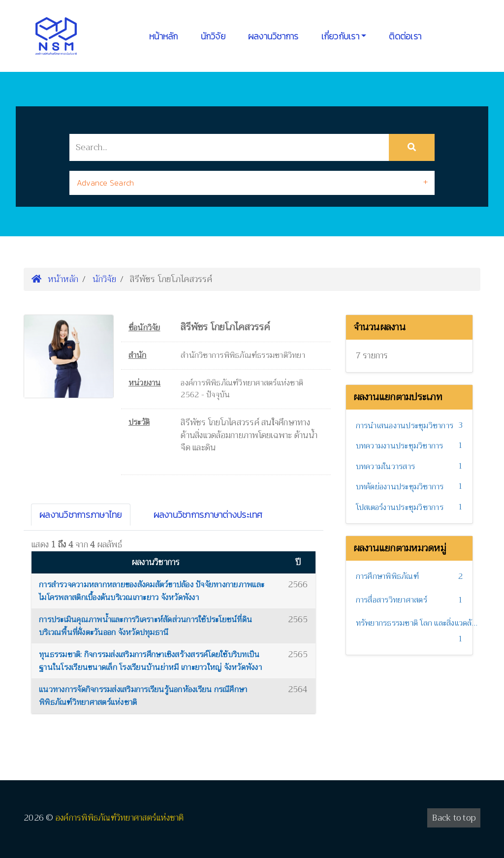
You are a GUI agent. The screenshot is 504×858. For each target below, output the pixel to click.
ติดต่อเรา (405, 36)
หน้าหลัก (164, 36)
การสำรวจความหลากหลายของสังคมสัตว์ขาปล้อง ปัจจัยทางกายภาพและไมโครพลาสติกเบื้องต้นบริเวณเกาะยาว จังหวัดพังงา (152, 591)
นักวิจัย (213, 36)
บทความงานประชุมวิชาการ (400, 446)
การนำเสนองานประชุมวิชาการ (405, 426)
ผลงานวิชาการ (273, 36)
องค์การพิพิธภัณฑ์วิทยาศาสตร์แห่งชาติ (120, 818)
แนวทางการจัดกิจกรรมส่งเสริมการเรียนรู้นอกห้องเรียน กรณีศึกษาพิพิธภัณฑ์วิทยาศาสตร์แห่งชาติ (143, 696)
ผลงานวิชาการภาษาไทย (81, 515)
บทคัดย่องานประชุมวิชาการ (400, 487)
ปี (298, 562)
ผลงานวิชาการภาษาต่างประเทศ (208, 515)
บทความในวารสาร (386, 467)
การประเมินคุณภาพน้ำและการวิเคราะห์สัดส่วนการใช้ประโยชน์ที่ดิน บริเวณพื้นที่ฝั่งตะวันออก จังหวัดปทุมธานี (145, 626)
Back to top (454, 818)
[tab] (252, 183)
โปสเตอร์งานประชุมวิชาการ (400, 508)
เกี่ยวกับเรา (340, 36)
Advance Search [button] (106, 183)
